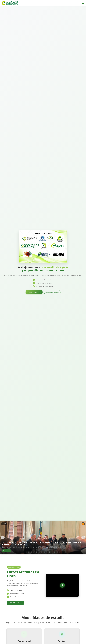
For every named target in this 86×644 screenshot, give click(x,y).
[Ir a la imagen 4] (30, 552)
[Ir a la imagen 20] (56, 552)
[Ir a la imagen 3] (28, 552)
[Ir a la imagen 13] (45, 552)
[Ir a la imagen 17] (51, 552)
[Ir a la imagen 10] (40, 552)
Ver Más (8, 550)
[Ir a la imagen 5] (32, 552)
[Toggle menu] (83, 3)
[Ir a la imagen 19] (54, 552)
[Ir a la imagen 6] (33, 552)
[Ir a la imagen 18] (53, 552)
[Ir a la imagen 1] (26, 552)
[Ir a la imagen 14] (46, 552)
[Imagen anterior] (3, 537)
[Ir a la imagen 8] (36, 552)
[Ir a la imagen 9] (38, 552)
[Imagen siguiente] (83, 537)
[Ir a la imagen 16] (50, 552)
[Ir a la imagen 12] (43, 552)
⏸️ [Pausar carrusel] (83, 524)
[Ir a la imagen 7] (35, 552)
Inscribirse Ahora (16, 603)
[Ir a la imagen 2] (27, 552)
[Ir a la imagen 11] (41, 552)
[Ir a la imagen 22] (59, 552)
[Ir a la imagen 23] (61, 552)
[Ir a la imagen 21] (58, 552)
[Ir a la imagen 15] (48, 552)
